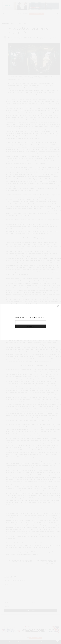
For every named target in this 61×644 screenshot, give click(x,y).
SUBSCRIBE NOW (31, 326)
